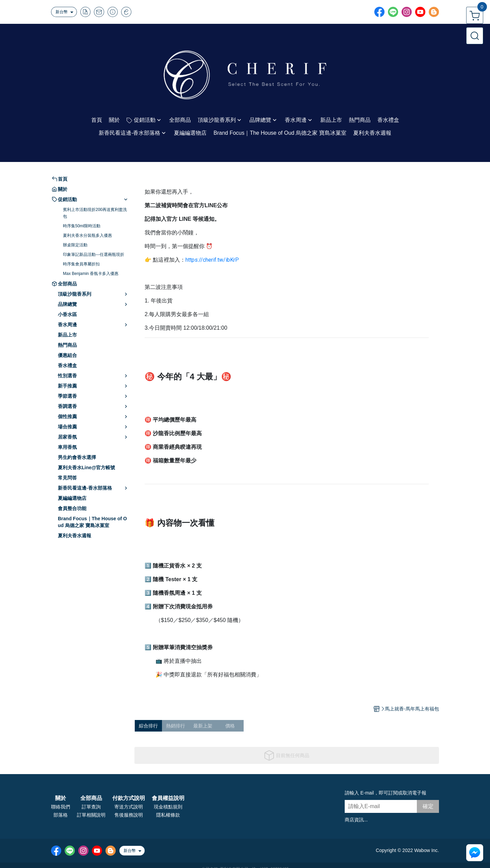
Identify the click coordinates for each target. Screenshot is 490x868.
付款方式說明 (129, 798)
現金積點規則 (168, 807)
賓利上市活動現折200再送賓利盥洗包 (95, 213)
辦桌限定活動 (75, 245)
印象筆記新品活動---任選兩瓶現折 (94, 255)
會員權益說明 (168, 798)
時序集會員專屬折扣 (81, 264)
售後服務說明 (129, 815)
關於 (61, 798)
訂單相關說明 (91, 815)
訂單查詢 (91, 807)
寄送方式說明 (129, 807)
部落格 (61, 815)
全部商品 (91, 798)
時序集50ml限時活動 (82, 226)
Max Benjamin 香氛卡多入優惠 (91, 274)
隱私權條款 (168, 815)
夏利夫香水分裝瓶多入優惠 (87, 235)
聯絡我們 (61, 807)
